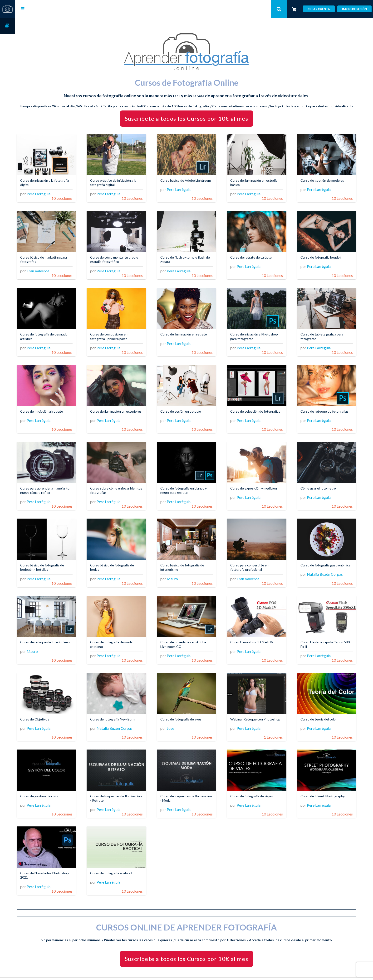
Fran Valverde (53, 271)
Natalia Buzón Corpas (328, 570)
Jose (179, 716)
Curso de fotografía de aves (190, 707)
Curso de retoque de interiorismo (60, 632)
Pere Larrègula (53, 196)
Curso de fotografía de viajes (258, 782)
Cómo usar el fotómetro (321, 482)
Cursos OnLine (7, 26)
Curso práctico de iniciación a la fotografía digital (125, 184)
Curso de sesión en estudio (189, 407)
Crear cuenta (319, 9)
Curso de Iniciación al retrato (56, 407)
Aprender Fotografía (133, 970)
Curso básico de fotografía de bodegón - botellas (57, 559)
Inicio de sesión (354, 9)
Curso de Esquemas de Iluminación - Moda (186, 784)
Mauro (181, 570)
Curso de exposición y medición (260, 482)
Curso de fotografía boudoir (324, 257)
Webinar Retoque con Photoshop (253, 709)
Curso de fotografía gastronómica (318, 559)
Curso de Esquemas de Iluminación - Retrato (119, 784)
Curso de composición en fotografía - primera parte (121, 334)
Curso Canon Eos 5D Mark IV (258, 632)
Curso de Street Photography (325, 782)
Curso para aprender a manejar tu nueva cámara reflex (60, 484)
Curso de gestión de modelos (325, 182)
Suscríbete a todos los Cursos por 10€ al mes (194, 122)
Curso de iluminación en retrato (192, 332)
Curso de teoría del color (321, 707)
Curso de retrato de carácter (258, 257)
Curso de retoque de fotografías (327, 407)
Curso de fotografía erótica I (123, 857)
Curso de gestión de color (54, 782)
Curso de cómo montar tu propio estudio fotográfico (126, 259)
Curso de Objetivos (49, 707)
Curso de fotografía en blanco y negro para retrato (192, 484)
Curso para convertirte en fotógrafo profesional (255, 559)
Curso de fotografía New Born (124, 707)
